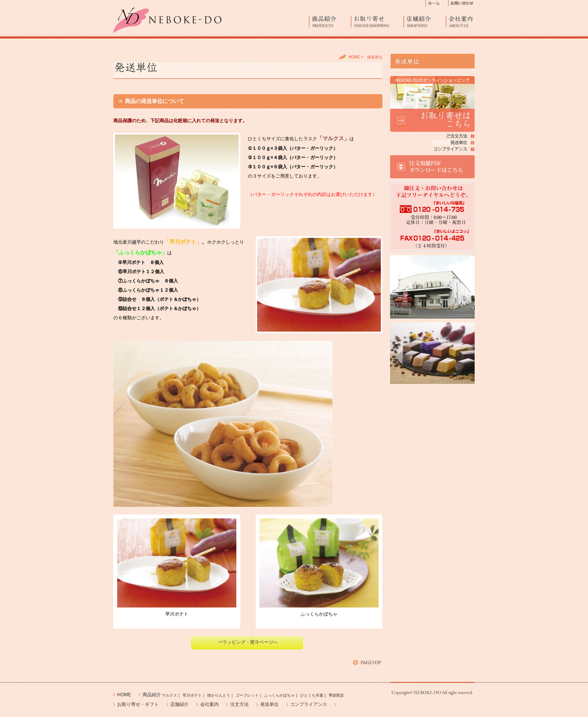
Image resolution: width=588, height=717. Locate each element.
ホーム (437, 3)
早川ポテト (192, 695)
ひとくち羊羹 (312, 695)
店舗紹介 (425, 21)
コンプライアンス (309, 704)
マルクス (169, 695)
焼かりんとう (219, 695)
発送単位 (269, 704)
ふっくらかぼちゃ (279, 695)
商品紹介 (330, 21)
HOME (354, 57)
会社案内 (460, 21)
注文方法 (239, 704)
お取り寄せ (377, 21)
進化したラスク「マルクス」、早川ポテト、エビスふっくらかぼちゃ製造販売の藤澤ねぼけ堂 (167, 20)
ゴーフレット (247, 695)
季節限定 (336, 695)
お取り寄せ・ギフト (138, 704)
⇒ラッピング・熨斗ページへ (248, 642)
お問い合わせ (462, 3)
